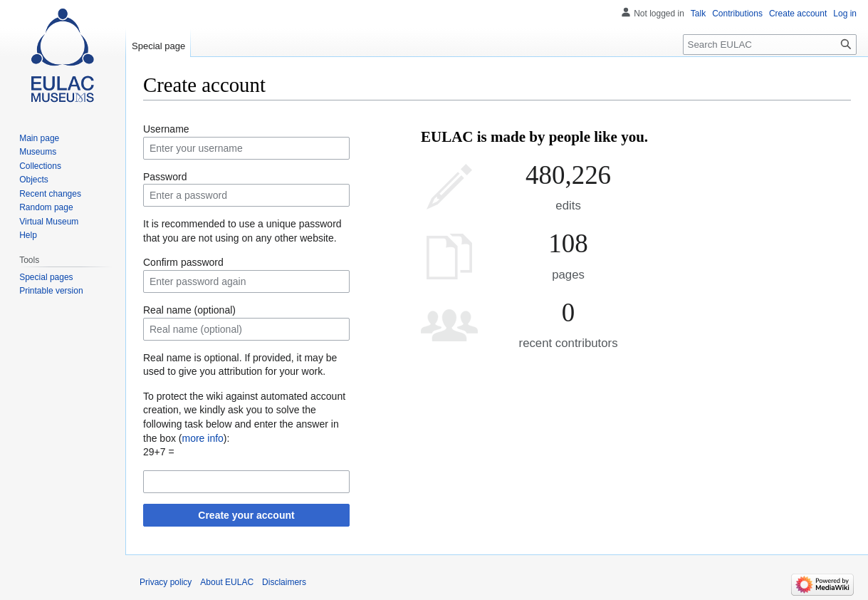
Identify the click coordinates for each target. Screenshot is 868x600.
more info (202, 438)
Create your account (246, 515)
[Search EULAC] (770, 45)
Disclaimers (284, 582)
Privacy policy (166, 582)
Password (165, 177)
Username (166, 129)
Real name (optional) (189, 310)
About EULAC (227, 582)
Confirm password (183, 262)
